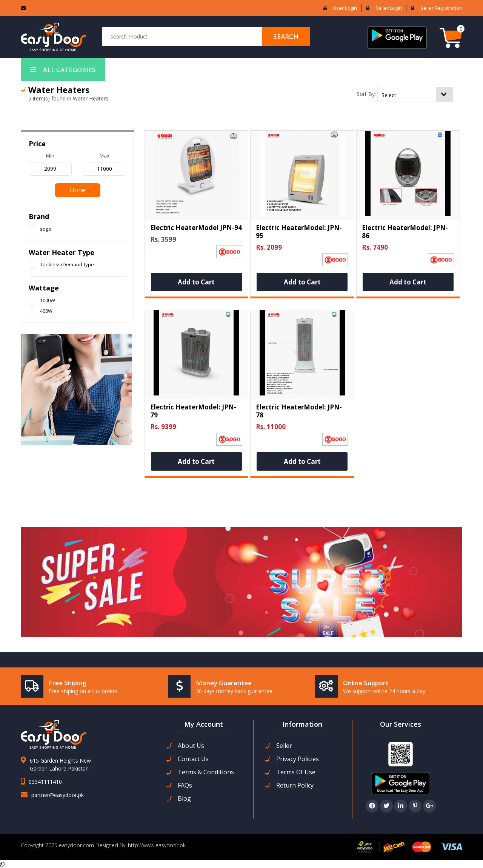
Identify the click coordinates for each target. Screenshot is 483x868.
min (50, 156)
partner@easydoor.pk (58, 795)
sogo (46, 229)
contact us (193, 759)
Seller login (389, 8)
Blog (184, 799)
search (286, 36)
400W (46, 311)
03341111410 (45, 782)
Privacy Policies (298, 759)
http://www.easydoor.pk (156, 845)
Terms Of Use (296, 772)
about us (191, 746)
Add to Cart (196, 282)
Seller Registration (441, 8)
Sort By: (366, 94)
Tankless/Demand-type (67, 264)
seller (284, 746)
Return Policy (295, 785)
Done (78, 190)
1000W (48, 300)
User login (345, 8)
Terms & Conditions (206, 772)
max (105, 156)
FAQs (185, 785)
